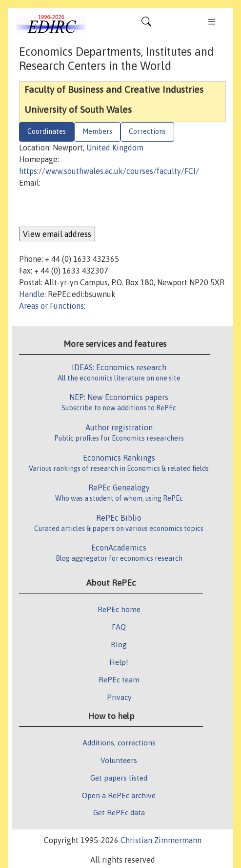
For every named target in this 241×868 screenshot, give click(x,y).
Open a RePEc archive (119, 795)
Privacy (119, 697)
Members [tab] (97, 131)
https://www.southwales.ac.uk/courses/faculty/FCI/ (109, 171)
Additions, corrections (119, 742)
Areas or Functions (51, 306)
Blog (119, 644)
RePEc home (119, 609)
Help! (119, 662)
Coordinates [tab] (47, 131)
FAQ (119, 627)
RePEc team (119, 679)
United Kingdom (115, 148)
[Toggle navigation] (146, 24)
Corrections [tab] (147, 131)
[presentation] (93, 208)
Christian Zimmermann (161, 840)
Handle (32, 294)
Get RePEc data (119, 812)
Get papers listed (119, 778)
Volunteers (119, 760)
